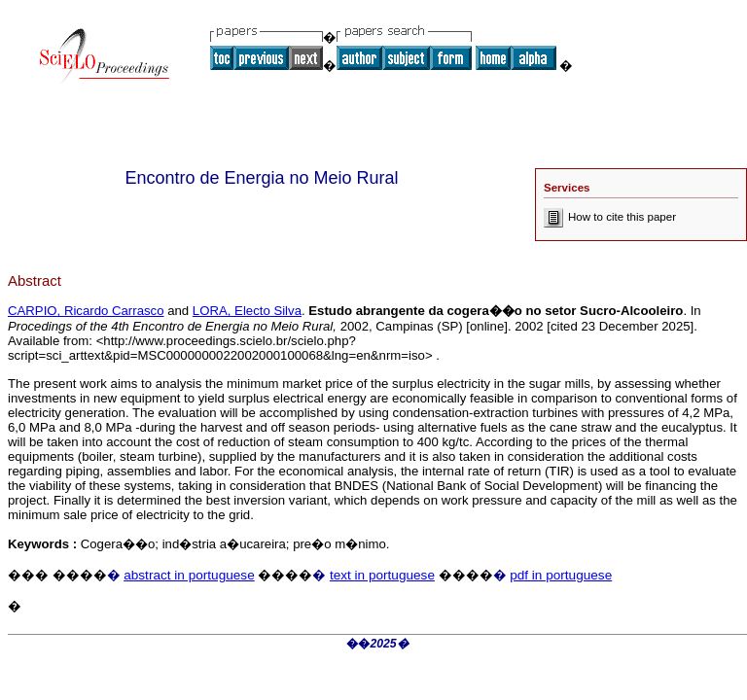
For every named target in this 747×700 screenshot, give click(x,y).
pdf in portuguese (561, 575)
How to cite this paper (610, 217)
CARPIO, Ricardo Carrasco (86, 311)
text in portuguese (382, 575)
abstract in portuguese (189, 575)
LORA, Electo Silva (247, 311)
